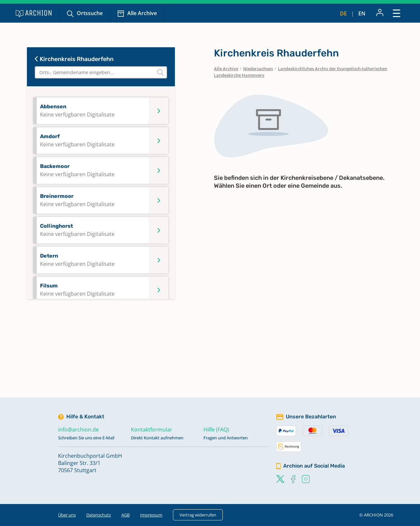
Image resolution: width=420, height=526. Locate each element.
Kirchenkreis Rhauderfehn (74, 59)
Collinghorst (77, 230)
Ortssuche (90, 13)
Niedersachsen (258, 69)
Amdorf (77, 141)
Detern (77, 260)
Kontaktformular (152, 430)
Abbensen (77, 111)
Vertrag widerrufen (198, 515)
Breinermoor (77, 200)
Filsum (77, 290)
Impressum (151, 515)
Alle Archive (142, 13)
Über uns (67, 515)
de (343, 13)
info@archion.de (78, 430)
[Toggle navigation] (397, 13)
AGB (126, 515)
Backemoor (77, 170)
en (362, 13)
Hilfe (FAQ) (216, 430)
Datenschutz (99, 515)
